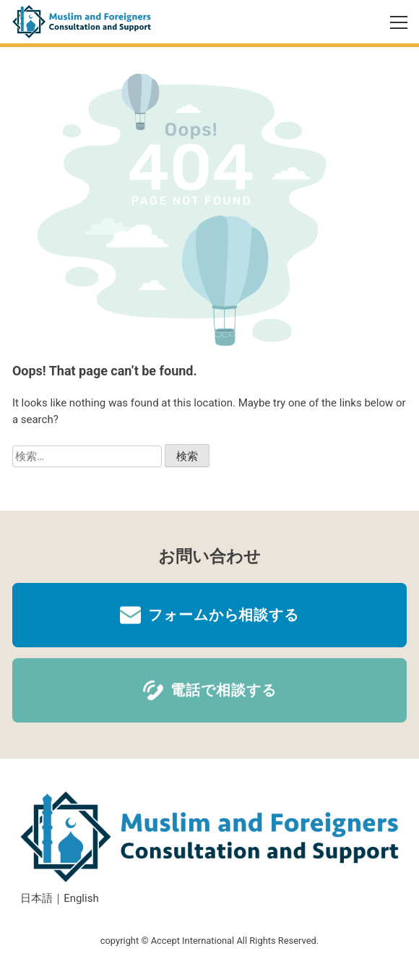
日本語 (36, 898)
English (81, 898)
